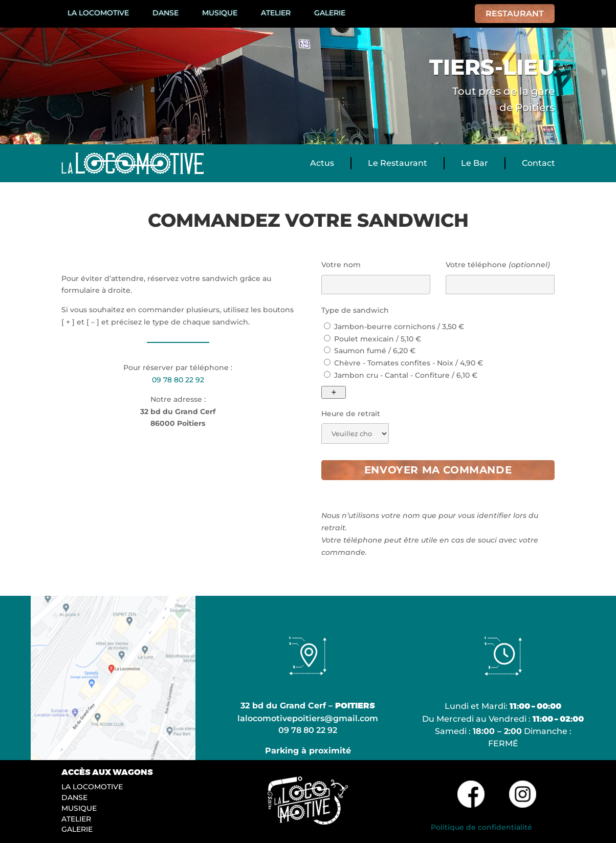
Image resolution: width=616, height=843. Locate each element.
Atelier (276, 13)
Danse (166, 13)
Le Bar (475, 163)
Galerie (330, 13)
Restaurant (515, 14)
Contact (538, 163)
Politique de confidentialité (481, 827)
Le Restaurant (398, 163)
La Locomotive (98, 13)
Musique (220, 13)
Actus (322, 163)
